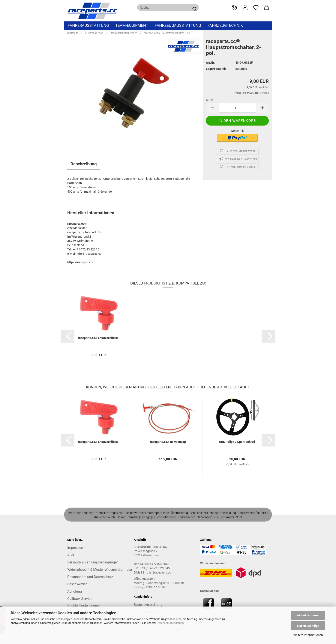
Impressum (76, 548)
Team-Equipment (132, 25)
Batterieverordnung (148, 605)
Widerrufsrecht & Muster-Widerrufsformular (100, 570)
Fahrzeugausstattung (178, 25)
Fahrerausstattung (88, 25)
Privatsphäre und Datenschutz (90, 577)
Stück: (210, 100)
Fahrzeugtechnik (225, 25)
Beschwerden (77, 584)
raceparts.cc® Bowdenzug (168, 442)
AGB (71, 555)
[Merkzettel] (256, 7)
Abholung (75, 591)
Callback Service (80, 599)
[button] (234, 7)
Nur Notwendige (308, 626)
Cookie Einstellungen (83, 606)
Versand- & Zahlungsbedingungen (93, 562)
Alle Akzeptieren (308, 615)
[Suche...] (195, 7)
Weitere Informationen (308, 635)
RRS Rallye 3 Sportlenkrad (237, 442)
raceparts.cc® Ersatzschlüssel (99, 338)
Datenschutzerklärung (170, 623)
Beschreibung (84, 164)
